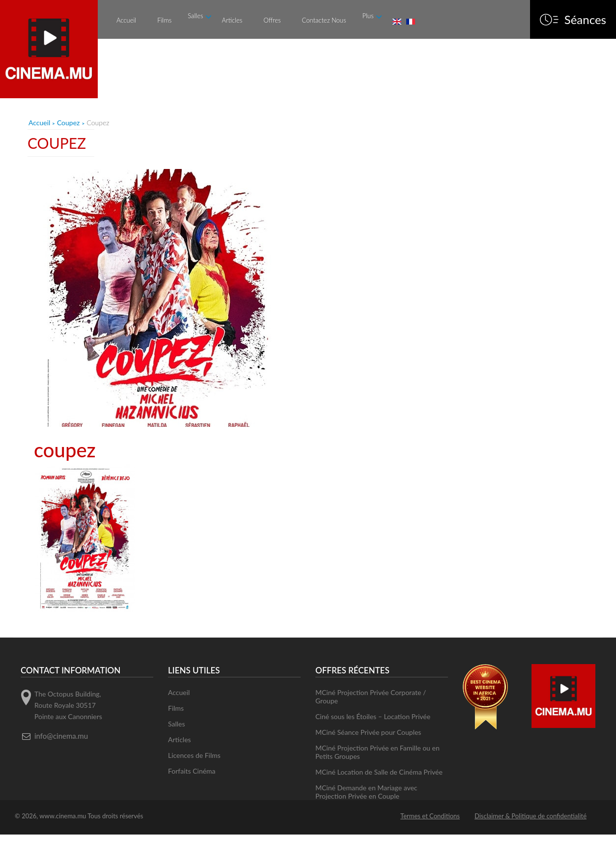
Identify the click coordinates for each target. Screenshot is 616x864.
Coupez (69, 123)
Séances (585, 20)
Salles (195, 16)
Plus (368, 16)
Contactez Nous (324, 20)
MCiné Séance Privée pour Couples (368, 732)
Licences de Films (194, 755)
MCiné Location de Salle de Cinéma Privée (379, 772)
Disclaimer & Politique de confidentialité (531, 816)
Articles (232, 20)
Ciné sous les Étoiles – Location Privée (373, 716)
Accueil (126, 20)
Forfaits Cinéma (192, 771)
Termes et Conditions (430, 816)
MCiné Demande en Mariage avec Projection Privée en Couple (366, 792)
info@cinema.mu (61, 736)
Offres (272, 20)
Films (164, 20)
